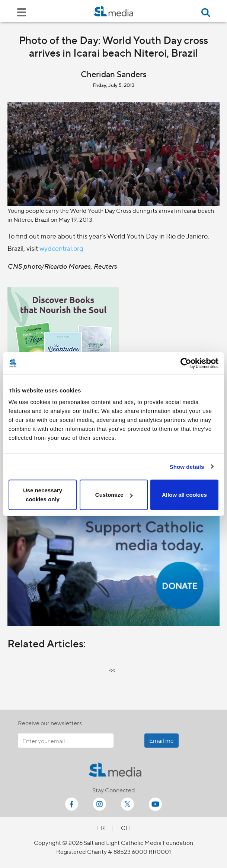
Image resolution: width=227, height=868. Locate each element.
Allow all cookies (184, 495)
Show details (187, 466)
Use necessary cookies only (43, 495)
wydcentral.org (61, 248)
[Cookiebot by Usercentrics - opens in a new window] (186, 363)
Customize (114, 495)
